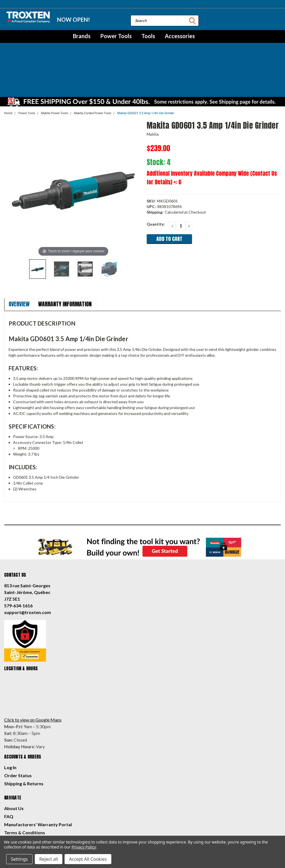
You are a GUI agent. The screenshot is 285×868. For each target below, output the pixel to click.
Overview (19, 263)
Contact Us (16, 808)
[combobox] (165, 21)
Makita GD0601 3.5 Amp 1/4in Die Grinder (146, 73)
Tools (148, 36)
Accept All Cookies (88, 859)
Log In (10, 727)
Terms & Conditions (25, 792)
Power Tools (116, 36)
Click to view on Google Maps (33, 679)
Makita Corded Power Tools (93, 73)
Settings (19, 859)
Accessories (180, 36)
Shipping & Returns (24, 743)
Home (8, 73)
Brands (82, 36)
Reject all (49, 859)
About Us (14, 768)
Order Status (18, 735)
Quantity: (156, 183)
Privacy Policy (19, 800)
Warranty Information (65, 263)
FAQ (9, 776)
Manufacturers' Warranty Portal (38, 784)
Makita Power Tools (55, 73)
